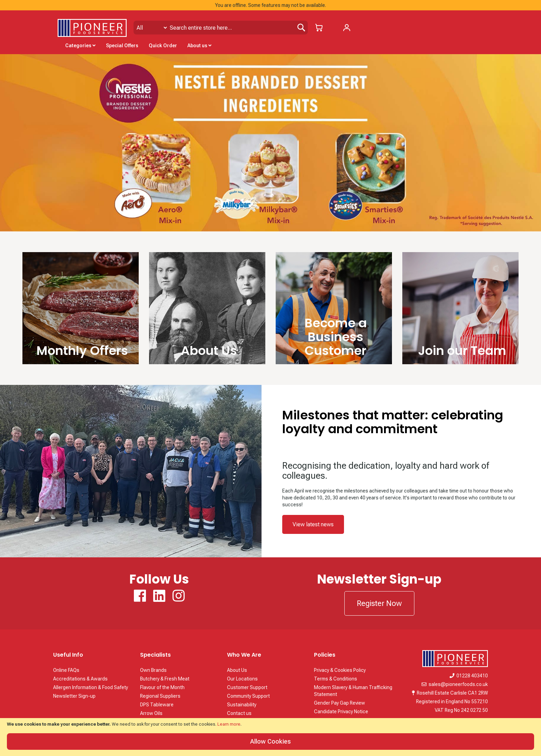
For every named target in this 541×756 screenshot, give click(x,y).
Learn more (229, 724)
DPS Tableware (157, 705)
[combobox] (221, 28)
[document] (270, 737)
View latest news (313, 524)
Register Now (379, 603)
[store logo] (92, 28)
